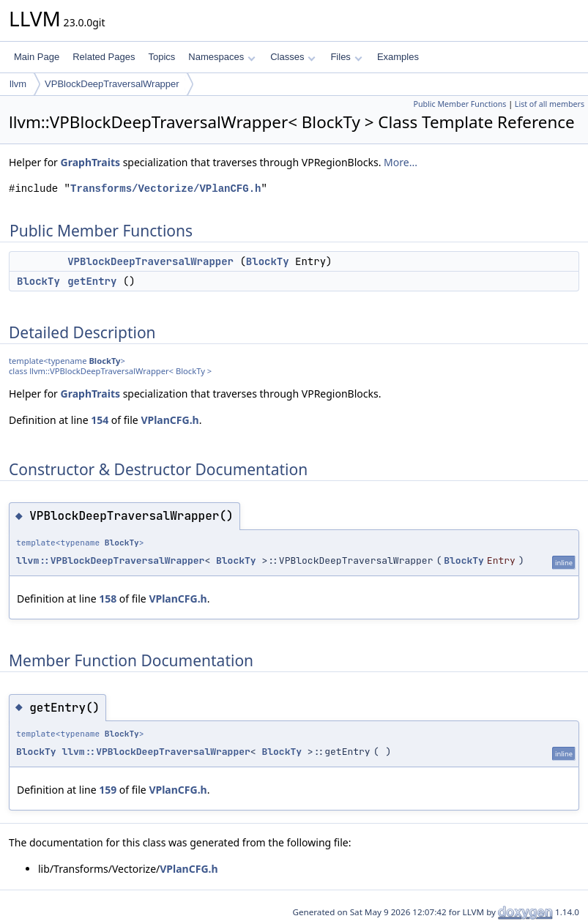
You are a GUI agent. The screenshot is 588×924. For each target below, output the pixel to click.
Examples (398, 57)
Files (346, 57)
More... (401, 162)
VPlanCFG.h (170, 420)
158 (108, 599)
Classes (293, 57)
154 (100, 420)
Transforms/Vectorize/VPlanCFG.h (165, 189)
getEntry (92, 281)
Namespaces (222, 57)
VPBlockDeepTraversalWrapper (112, 84)
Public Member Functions (459, 104)
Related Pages (104, 57)
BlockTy (268, 261)
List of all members (550, 104)
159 (108, 790)
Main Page (37, 57)
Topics (161, 57)
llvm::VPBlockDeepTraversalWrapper (110, 560)
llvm (18, 84)
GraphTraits (90, 162)
